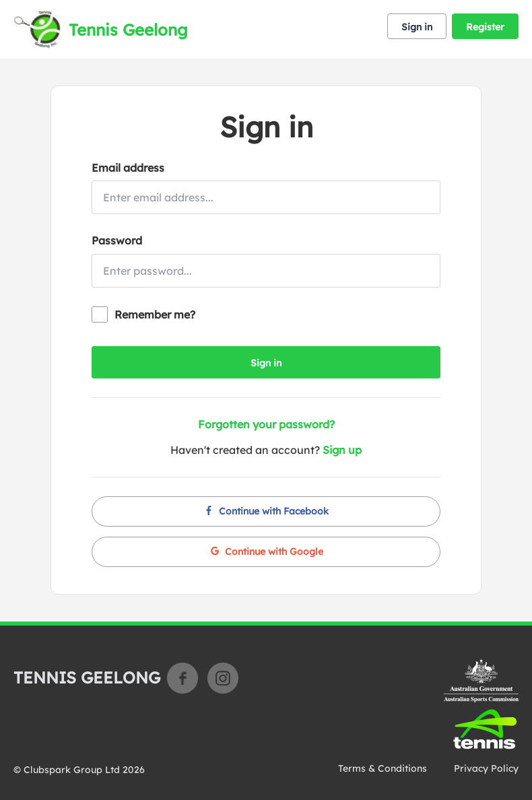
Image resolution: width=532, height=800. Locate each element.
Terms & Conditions (383, 768)
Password (117, 240)
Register (485, 27)
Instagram (223, 678)
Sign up (342, 450)
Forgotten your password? (266, 424)
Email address (128, 168)
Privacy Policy (486, 768)
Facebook (182, 678)
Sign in (417, 27)
